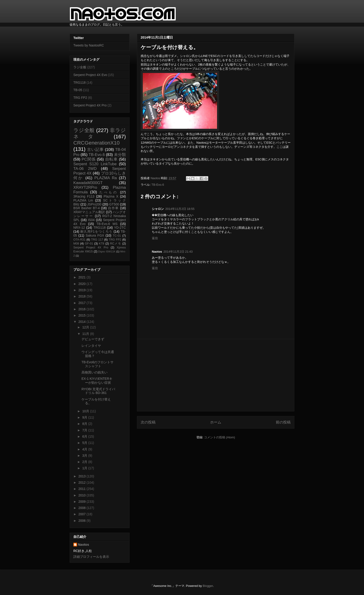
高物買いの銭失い (94, 372)
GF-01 (89, 244)
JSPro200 (94, 204)
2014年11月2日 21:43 (178, 252)
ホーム (216, 422)
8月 (85, 424)
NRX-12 (79, 228)
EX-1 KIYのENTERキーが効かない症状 (97, 381)
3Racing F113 (84, 196)
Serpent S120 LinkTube (95, 164)
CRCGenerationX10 (96, 143)
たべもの (109, 192)
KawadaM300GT (88, 183)
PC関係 (88, 159)
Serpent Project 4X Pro (90, 105)
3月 (85, 456)
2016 (83, 309)
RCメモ (116, 244)
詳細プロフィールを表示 (91, 557)
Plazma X (111, 196)
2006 (83, 521)
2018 (83, 296)
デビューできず (93, 339)
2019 (83, 290)
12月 (86, 327)
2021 (83, 277)
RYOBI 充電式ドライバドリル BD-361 (98, 391)
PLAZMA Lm (83, 200)
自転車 (111, 159)
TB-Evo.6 (158, 185)
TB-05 (78, 90)
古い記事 (95, 150)
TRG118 (80, 83)
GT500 (114, 204)
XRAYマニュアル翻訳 (89, 212)
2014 (83, 322)
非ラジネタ (100, 133)
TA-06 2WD (85, 169)
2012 (83, 483)
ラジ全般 (80, 67)
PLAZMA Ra (106, 178)
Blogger (208, 586)
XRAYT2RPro (85, 187)
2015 (83, 315)
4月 (85, 449)
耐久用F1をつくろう (96, 231)
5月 (85, 443)
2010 (83, 495)
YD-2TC (120, 228)
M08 (76, 244)
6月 (85, 436)
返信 (155, 238)
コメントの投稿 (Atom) (220, 437)
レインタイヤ (91, 346)
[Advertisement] (216, 375)
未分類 (120, 155)
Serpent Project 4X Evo (90, 75)
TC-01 (117, 236)
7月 (85, 430)
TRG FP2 (80, 98)
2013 (83, 476)
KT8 (102, 244)
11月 (86, 334)
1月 (85, 468)
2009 (83, 502)
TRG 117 (97, 240)
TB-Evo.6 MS (107, 224)
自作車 (113, 208)
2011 (83, 489)
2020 (83, 284)
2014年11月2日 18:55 (180, 209)
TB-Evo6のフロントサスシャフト (97, 364)
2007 (83, 514)
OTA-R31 (79, 240)
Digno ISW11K (107, 251)
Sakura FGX (95, 235)
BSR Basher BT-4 (87, 208)
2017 (83, 303)
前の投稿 (283, 422)
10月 (86, 411)
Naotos (83, 545)
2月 (85, 462)
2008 (83, 508)
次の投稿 (148, 422)
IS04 (91, 220)
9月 (85, 417)
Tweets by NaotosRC (89, 45)
